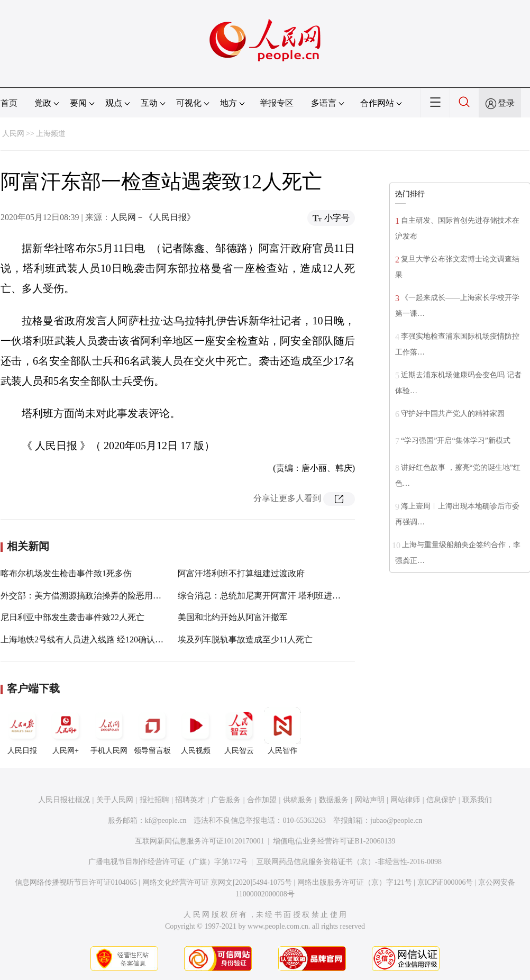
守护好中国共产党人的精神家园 (453, 414)
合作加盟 (262, 800)
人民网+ (66, 731)
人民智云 (239, 731)
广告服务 (226, 800)
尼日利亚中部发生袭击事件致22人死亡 (72, 617)
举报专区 (277, 103)
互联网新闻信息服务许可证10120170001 (200, 841)
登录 (506, 103)
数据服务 (334, 800)
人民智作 (282, 731)
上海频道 (51, 134)
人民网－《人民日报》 (153, 217)
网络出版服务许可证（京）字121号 (355, 882)
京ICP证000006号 (445, 882)
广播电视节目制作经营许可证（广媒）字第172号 (168, 862)
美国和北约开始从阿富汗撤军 (233, 617)
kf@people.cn (166, 820)
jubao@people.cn (396, 820)
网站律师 (405, 800)
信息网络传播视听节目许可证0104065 (76, 882)
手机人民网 (109, 731)
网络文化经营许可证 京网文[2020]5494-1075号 (217, 882)
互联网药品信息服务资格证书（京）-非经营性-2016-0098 (349, 862)
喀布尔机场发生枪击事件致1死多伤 (66, 573)
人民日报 (22, 731)
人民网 (13, 134)
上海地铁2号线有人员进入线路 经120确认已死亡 (90, 639)
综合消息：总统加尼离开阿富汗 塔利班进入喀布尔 (272, 596)
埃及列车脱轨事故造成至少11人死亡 (245, 639)
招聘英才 (190, 800)
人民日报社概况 (64, 800)
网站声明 (370, 800)
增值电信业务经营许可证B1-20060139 (334, 841)
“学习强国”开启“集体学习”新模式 (456, 441)
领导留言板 (152, 731)
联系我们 (477, 800)
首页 (9, 103)
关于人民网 (115, 800)
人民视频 (196, 731)
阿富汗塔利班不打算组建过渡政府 (241, 573)
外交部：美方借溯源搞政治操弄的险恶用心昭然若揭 (98, 596)
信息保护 (441, 800)
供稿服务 (298, 800)
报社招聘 (154, 800)
